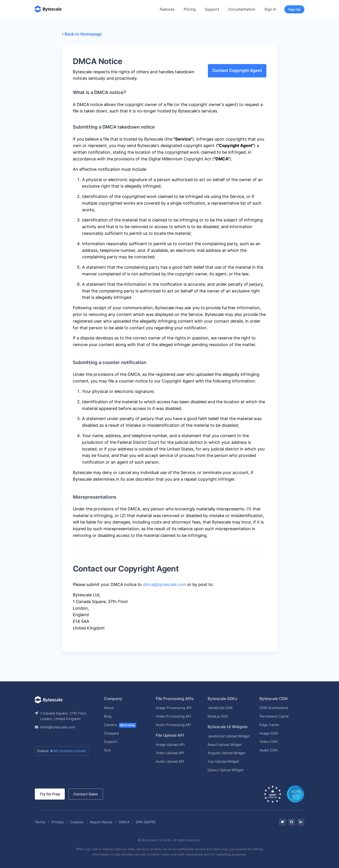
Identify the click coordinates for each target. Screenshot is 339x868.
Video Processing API (173, 716)
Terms (40, 822)
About (109, 708)
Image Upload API (170, 745)
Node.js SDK (218, 716)
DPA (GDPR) (146, 822)
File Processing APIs (175, 699)
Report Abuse (101, 822)
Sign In (270, 9)
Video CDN (268, 742)
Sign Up (294, 9)
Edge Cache (269, 725)
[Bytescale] (48, 9)
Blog (108, 716)
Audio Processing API (173, 725)
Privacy (58, 822)
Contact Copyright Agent (237, 70)
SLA (107, 750)
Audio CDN (268, 750)
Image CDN (269, 733)
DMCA (124, 822)
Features (167, 9)
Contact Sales (86, 794)
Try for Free (50, 794)
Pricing (190, 9)
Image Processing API (174, 708)
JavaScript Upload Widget (229, 736)
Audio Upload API (170, 761)
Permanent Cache (274, 716)
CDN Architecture (274, 708)
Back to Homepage (82, 34)
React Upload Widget (225, 745)
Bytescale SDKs (222, 699)
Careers (120, 725)
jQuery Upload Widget (226, 770)
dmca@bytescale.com (164, 584)
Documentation (242, 9)
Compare (111, 733)
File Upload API (170, 735)
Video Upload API (170, 753)
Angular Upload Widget (226, 753)
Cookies (77, 822)
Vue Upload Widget (223, 761)
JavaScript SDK (220, 708)
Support (212, 9)
